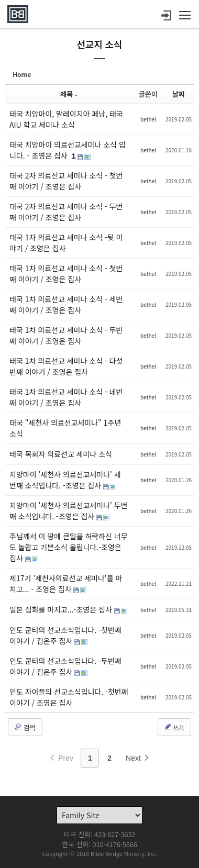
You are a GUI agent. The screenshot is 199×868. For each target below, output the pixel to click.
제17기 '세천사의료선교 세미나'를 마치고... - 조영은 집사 (66, 583)
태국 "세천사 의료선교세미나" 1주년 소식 (65, 428)
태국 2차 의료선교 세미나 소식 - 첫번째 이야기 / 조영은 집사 (66, 181)
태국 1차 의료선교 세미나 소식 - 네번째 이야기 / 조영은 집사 (66, 397)
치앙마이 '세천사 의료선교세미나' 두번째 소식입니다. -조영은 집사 (69, 511)
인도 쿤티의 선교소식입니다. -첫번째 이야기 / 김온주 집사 (65, 635)
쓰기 (173, 727)
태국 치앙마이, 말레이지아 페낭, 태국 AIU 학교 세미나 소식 (66, 119)
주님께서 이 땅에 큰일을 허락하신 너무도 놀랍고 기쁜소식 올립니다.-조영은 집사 (69, 547)
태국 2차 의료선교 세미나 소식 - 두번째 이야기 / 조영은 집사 (66, 212)
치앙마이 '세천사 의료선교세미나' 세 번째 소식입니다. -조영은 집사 (65, 480)
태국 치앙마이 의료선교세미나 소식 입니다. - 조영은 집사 (68, 150)
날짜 (179, 94)
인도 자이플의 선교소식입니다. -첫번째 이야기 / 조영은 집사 (69, 697)
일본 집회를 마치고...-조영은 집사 (62, 609)
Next (138, 758)
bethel (148, 119)
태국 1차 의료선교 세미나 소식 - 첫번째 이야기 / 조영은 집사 (66, 274)
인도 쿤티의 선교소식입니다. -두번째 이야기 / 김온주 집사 (65, 666)
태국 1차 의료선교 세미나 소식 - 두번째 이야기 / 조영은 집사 (66, 335)
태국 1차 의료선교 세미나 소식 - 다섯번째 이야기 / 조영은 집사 (66, 366)
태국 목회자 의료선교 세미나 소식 (61, 454)
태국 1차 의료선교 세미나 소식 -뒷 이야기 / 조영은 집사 (66, 243)
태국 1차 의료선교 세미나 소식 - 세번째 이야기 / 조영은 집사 (66, 304)
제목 (69, 94)
